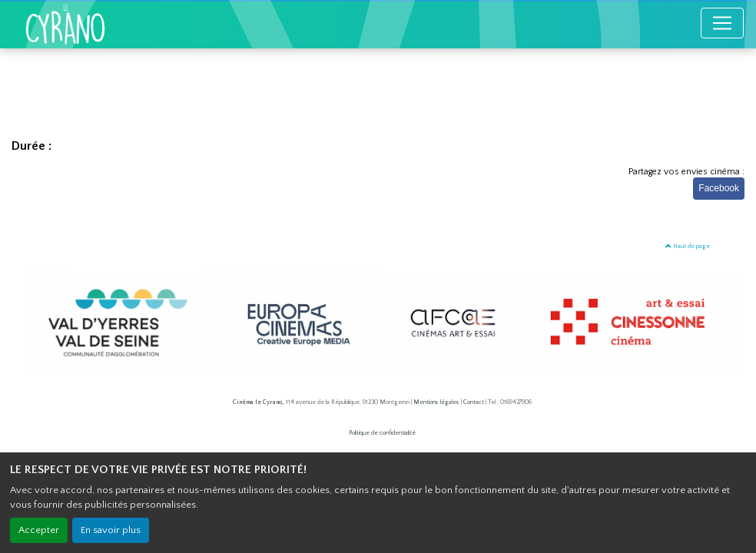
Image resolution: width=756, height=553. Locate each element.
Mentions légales (436, 402)
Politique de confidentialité (382, 433)
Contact (474, 402)
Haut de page (688, 246)
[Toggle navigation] (722, 23)
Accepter (39, 530)
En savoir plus (111, 530)
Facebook (719, 188)
